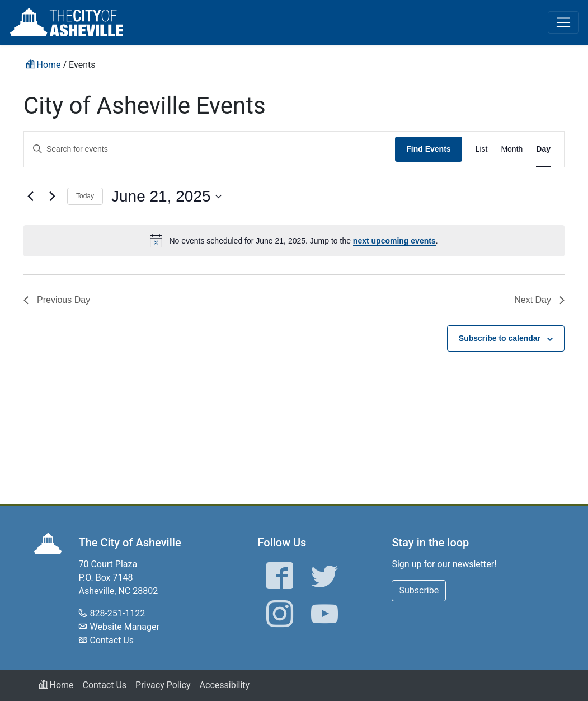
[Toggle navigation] (563, 22)
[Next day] (52, 197)
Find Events (428, 149)
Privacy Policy (163, 685)
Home (56, 685)
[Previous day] (30, 197)
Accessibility (225, 685)
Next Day (539, 300)
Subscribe (419, 590)
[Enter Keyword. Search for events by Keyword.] (210, 149)
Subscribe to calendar (500, 338)
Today (85, 196)
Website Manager (124, 627)
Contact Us (112, 640)
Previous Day (57, 300)
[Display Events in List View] (482, 149)
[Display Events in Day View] (543, 149)
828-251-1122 (117, 613)
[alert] (294, 241)
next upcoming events (394, 241)
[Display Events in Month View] (512, 149)
